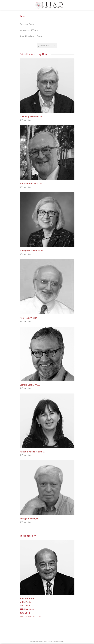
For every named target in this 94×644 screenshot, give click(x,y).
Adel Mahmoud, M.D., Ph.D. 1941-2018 (28, 602)
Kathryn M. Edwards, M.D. (33, 251)
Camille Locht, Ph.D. (30, 385)
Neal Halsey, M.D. (29, 318)
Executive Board (27, 24)
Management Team (29, 30)
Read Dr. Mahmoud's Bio (31, 616)
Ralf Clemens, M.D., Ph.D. (32, 184)
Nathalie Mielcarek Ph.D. (32, 452)
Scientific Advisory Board (31, 36)
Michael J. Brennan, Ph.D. (32, 117)
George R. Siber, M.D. (30, 519)
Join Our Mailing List (47, 45)
